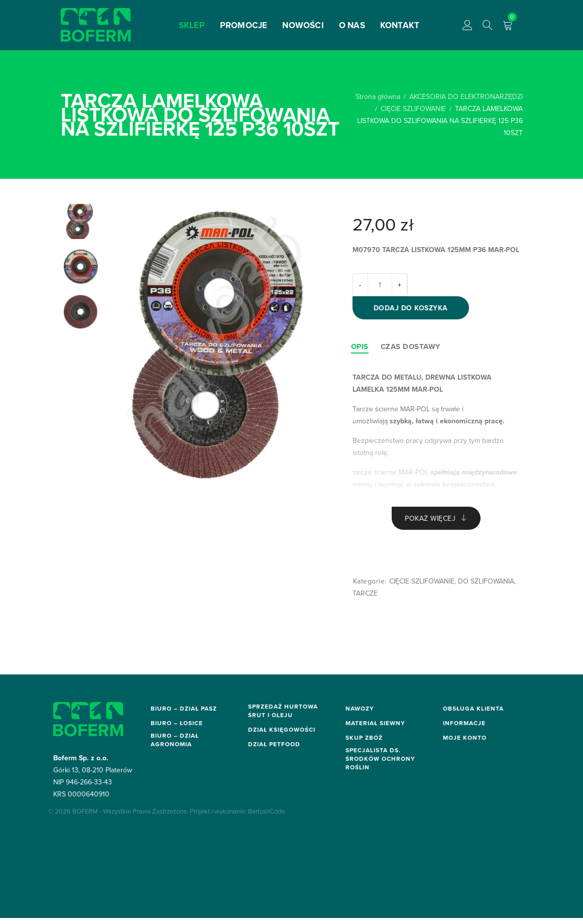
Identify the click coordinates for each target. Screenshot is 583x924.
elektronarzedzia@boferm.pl (194, 784)
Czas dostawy (411, 351)
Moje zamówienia (471, 837)
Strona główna (378, 96)
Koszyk (454, 847)
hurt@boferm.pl (272, 734)
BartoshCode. (267, 881)
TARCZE (365, 599)
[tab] (360, 351)
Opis (360, 351)
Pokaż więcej (430, 523)
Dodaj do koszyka (415, 311)
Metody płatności (471, 738)
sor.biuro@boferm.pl (182, 848)
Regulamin (460, 748)
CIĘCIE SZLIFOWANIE (413, 108)
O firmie (456, 797)
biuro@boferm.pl (176, 728)
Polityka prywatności (476, 787)
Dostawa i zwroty (471, 728)
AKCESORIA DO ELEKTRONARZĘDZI (466, 96)
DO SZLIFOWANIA (486, 587)
